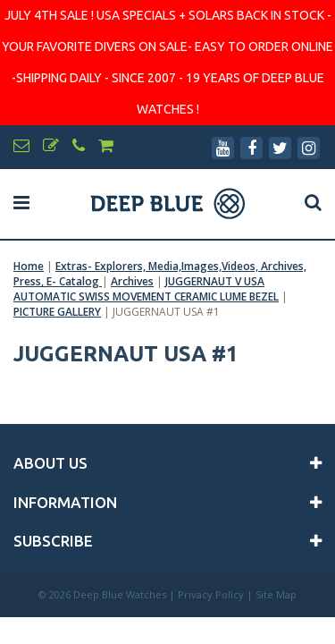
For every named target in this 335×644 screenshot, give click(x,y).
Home (29, 266)
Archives (132, 281)
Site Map (276, 594)
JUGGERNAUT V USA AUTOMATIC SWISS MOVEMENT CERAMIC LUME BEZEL (146, 289)
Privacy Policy (211, 594)
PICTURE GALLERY (57, 312)
